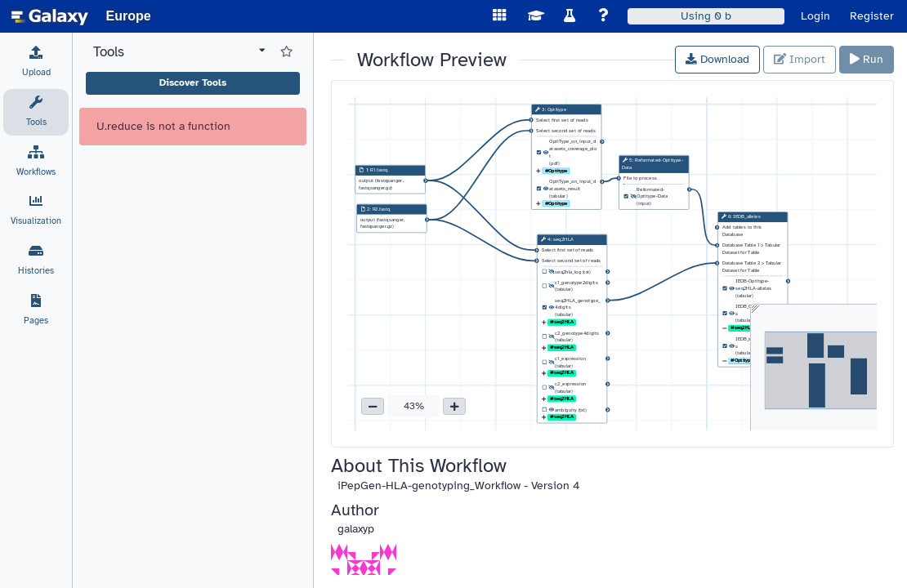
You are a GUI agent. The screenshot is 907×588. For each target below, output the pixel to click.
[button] (373, 407)
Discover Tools (193, 82)
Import (800, 59)
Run (867, 59)
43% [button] (414, 406)
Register (872, 16)
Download (717, 59)
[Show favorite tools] (286, 52)
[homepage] (50, 16)
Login (815, 16)
